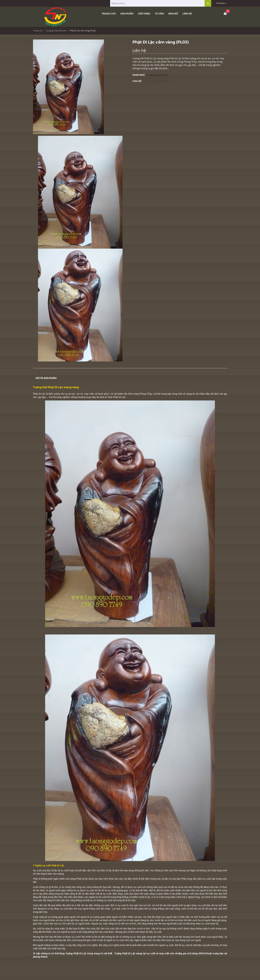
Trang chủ (109, 13)
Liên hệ (187, 13)
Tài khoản (222, 3)
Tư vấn (159, 13)
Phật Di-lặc (82, 879)
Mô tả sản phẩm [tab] (46, 378)
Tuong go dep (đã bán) (56, 31)
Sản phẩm (127, 13)
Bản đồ (173, 13)
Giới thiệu (144, 13)
